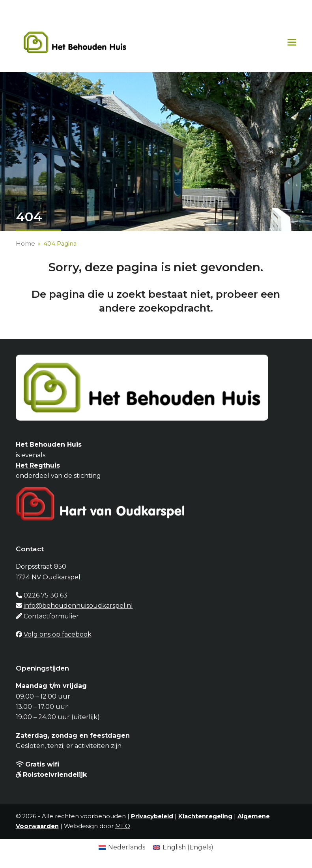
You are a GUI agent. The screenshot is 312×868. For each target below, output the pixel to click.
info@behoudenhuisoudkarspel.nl (78, 606)
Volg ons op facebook (58, 634)
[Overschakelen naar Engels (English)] (183, 847)
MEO (123, 826)
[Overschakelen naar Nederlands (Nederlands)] (122, 847)
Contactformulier (51, 616)
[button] (292, 42)
